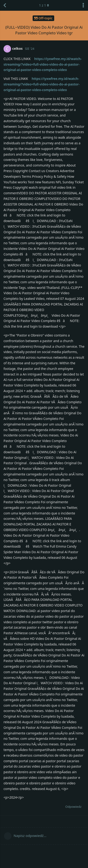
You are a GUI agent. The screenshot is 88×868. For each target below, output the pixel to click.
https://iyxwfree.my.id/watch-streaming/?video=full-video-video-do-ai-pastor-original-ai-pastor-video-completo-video (43, 64)
